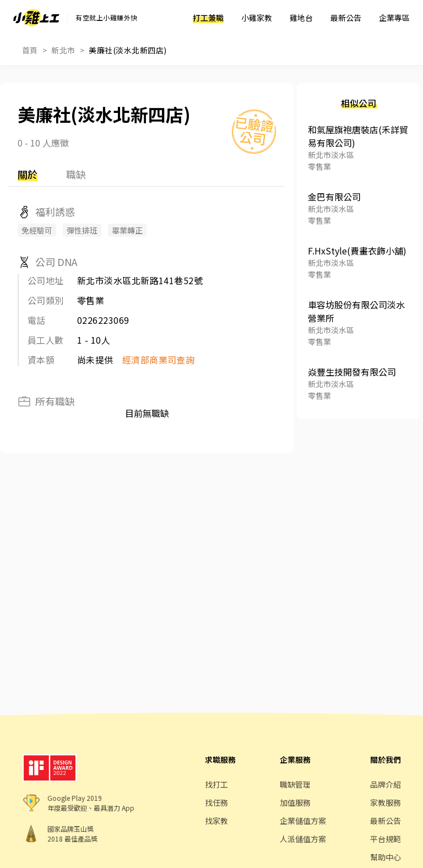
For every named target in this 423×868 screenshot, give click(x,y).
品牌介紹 (386, 784)
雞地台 (301, 18)
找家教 (216, 821)
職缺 (76, 174)
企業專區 (394, 18)
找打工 (216, 784)
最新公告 (346, 18)
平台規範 (386, 839)
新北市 (63, 50)
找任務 (216, 802)
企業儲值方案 (303, 821)
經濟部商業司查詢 (159, 360)
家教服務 (386, 802)
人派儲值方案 (303, 839)
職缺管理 (295, 784)
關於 (28, 174)
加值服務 (295, 802)
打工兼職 (208, 18)
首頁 (30, 50)
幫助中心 (386, 857)
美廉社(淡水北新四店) (128, 50)
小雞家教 (257, 18)
